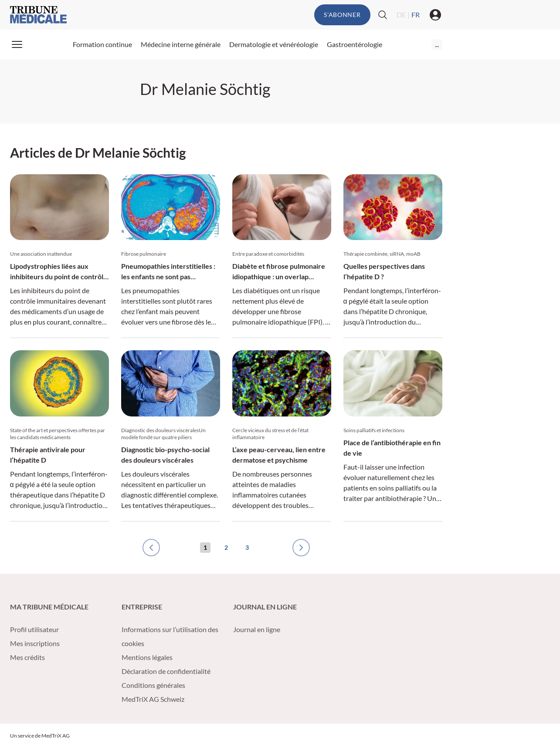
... (437, 44)
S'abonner (342, 15)
